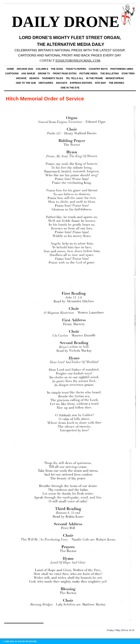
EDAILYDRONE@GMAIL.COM (78, 61)
